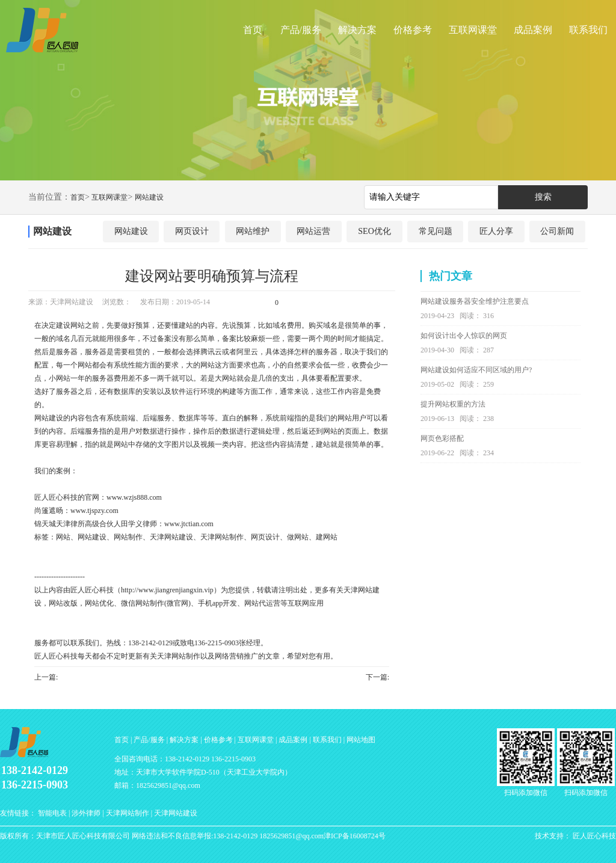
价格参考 (413, 30)
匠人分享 (496, 231)
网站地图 (361, 740)
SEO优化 (374, 231)
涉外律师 (86, 813)
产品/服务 (301, 30)
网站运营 (313, 231)
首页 (253, 30)
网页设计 (192, 231)
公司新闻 (557, 231)
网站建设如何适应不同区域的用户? (476, 370)
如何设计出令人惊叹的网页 (464, 336)
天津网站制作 (128, 813)
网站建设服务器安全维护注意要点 (475, 301)
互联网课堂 (473, 30)
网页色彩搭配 (442, 438)
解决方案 (357, 30)
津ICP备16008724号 (355, 836)
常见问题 (436, 231)
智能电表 (52, 813)
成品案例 (533, 30)
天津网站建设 (176, 813)
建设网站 (70, 325)
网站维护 (253, 231)
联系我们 (588, 30)
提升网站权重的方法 (453, 404)
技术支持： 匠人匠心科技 (575, 836)
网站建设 (149, 197)
